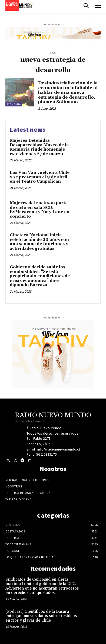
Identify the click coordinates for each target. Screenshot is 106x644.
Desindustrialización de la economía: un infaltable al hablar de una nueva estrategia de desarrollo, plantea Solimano (68, 92)
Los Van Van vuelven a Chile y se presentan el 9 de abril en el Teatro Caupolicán (40, 177)
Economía (14, 104)
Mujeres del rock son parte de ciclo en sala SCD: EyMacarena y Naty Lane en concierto (40, 210)
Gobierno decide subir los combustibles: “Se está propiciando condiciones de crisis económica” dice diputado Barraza (40, 276)
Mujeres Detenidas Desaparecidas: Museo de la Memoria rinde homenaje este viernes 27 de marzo (39, 147)
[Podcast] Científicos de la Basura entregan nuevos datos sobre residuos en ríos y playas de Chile (41, 616)
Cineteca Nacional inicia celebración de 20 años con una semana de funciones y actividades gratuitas (39, 242)
